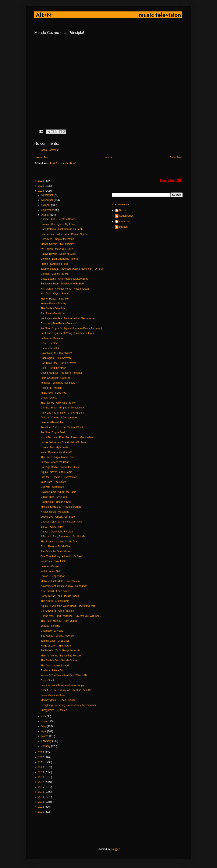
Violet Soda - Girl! (51, 571)
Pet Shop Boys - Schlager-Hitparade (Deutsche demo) (71, 328)
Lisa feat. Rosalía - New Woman (59, 477)
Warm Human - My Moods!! (56, 452)
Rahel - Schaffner (51, 348)
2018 (42, 777)
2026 (42, 181)
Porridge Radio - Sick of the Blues (60, 467)
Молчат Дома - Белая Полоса (58, 700)
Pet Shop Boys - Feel (53, 432)
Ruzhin (123, 210)
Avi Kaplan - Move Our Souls (57, 249)
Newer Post (42, 157)
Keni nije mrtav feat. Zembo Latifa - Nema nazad (68, 318)
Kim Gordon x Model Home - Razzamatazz (65, 289)
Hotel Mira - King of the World (57, 239)
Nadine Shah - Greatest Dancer (58, 219)
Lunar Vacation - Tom (53, 695)
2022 (42, 757)
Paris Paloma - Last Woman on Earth (62, 229)
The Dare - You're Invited (55, 666)
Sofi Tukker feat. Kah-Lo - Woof (58, 363)
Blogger (115, 849)
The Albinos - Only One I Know (58, 403)
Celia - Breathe (49, 343)
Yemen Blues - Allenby (53, 304)
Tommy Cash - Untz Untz (55, 641)
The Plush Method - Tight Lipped (59, 621)
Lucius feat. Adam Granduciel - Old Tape (63, 442)
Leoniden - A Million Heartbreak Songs (62, 685)
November (48, 200)
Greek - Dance (49, 398)
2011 (42, 812)
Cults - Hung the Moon (53, 368)
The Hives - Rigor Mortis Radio (58, 457)
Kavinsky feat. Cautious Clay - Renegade (64, 586)
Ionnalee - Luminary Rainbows (58, 383)
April (44, 731)
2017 (42, 782)
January (46, 746)
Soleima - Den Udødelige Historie (60, 259)
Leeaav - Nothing (50, 626)
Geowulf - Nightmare (52, 487)
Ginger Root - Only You (54, 497)
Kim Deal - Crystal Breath (55, 294)
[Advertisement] (111, 830)
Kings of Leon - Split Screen (56, 646)
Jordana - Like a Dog (52, 670)
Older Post (176, 157)
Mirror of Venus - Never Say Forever (61, 656)
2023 (42, 752)
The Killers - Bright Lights (55, 601)
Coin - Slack (48, 680)
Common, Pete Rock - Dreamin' (59, 323)
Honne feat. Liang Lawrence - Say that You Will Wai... (71, 616)
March (45, 736)
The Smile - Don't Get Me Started (59, 660)
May (44, 726)
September (48, 210)
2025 (42, 186)
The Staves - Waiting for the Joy (59, 542)
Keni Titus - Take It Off (53, 561)
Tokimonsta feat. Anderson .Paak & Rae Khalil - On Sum (72, 269)
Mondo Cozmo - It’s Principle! (57, 244)
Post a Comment (49, 150)
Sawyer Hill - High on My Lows (58, 224)
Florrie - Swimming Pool (54, 264)
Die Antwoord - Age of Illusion (57, 611)
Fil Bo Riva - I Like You (54, 393)
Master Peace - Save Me (55, 299)
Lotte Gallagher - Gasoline (56, 378)
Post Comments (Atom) (63, 163)
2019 (42, 772)
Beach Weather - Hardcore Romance (62, 373)
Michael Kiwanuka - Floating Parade (61, 507)
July (44, 716)
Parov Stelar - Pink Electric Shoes (60, 596)
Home (109, 157)
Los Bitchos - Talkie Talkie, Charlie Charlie (64, 234)
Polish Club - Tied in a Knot (56, 502)
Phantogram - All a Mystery (56, 358)
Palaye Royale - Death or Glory (58, 254)
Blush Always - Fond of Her (56, 546)
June (44, 721)
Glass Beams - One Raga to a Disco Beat (64, 279)
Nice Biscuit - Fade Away (55, 591)
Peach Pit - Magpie (51, 388)
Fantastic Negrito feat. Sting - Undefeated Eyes (67, 333)
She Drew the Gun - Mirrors (56, 552)
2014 (42, 797)
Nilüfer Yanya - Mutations (55, 512)
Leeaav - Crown (50, 566)
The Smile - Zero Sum (53, 308)
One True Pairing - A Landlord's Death (62, 556)
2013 (42, 802)
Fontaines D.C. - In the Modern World (62, 428)
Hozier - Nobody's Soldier (55, 447)
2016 (42, 787)
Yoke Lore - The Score (53, 482)
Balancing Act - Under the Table (58, 492)
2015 (42, 792)
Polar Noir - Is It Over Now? (56, 353)
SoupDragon (126, 216)
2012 (42, 807)
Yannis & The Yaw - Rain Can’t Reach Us (64, 675)
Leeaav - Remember (52, 422)
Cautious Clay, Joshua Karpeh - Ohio (62, 522)
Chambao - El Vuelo (52, 631)
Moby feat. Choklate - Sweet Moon (60, 581)
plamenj (124, 227)
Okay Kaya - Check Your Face (58, 517)
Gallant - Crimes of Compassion (59, 418)
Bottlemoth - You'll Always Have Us (60, 651)
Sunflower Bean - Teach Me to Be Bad (62, 284)
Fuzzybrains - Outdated (54, 710)
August (46, 215)
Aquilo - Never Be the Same (56, 472)
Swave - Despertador (53, 576)
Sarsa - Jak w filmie (52, 527)
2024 (42, 191)
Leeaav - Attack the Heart (55, 462)
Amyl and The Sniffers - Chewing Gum (62, 413)
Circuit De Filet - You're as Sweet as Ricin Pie (66, 690)
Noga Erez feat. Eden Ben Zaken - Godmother (67, 437)
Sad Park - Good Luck (53, 313)
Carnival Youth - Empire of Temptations (63, 408)
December (48, 195)
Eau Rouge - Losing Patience (57, 636)
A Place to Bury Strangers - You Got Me (63, 536)
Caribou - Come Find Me (55, 274)
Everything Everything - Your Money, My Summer (68, 705)
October (46, 205)
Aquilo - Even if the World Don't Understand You (68, 606)
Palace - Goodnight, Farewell (57, 532)
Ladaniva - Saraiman (52, 338)
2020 (42, 767)
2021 (42, 762)
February (47, 741)
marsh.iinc (125, 221)
